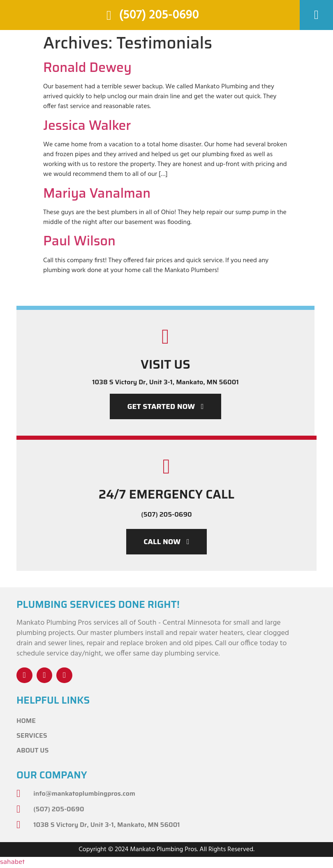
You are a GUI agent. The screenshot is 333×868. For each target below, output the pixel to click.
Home (26, 721)
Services (32, 736)
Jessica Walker (87, 125)
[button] (317, 15)
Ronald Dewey (87, 67)
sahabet (12, 862)
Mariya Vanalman (97, 193)
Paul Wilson (79, 241)
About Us (32, 751)
